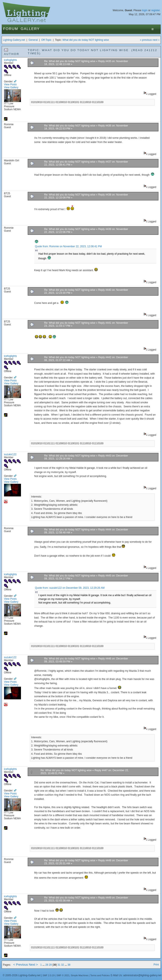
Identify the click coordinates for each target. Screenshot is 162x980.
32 (62, 965)
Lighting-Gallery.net (14, 40)
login (145, 10)
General (33, 40)
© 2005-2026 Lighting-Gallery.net (22, 975)
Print (156, 965)
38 (69, 965)
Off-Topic (46, 40)
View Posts (10, 84)
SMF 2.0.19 (49, 975)
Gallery (30, 29)
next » (156, 40)
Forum (11, 29)
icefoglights (10, 60)
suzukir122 (10, 454)
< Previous (21, 965)
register (155, 10)
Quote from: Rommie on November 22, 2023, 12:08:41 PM (68, 246)
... (44, 965)
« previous (146, 40)
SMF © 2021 (63, 975)
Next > (33, 965)
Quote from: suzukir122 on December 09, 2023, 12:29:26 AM (70, 588)
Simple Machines (80, 975)
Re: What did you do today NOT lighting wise (70, 61)
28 (47, 965)
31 (59, 965)
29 (50, 965)
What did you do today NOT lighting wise (86, 40)
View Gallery (11, 87)
